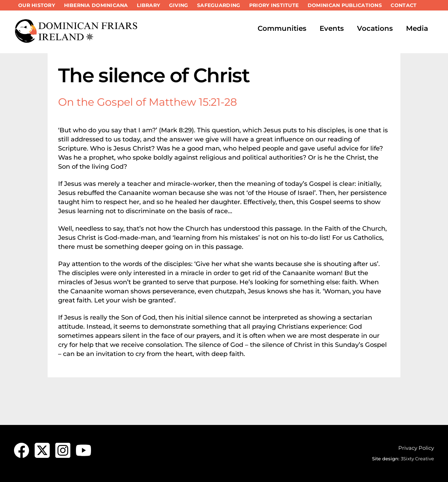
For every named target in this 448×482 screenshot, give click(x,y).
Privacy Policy (416, 448)
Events (332, 28)
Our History (37, 5)
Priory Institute (274, 5)
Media (417, 28)
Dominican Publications (345, 5)
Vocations (375, 28)
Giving (179, 5)
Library (148, 5)
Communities (282, 28)
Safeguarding (219, 5)
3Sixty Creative (417, 459)
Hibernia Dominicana (96, 5)
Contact (404, 5)
